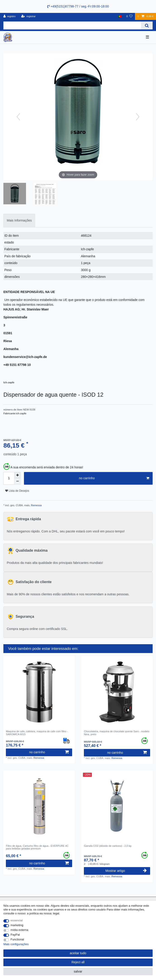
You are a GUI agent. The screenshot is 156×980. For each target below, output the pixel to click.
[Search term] (72, 25)
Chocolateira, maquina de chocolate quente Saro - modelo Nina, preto (117, 733)
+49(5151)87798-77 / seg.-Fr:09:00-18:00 (78, 6)
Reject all (78, 962)
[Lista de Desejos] (129, 16)
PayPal (15, 935)
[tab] (19, 221)
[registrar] (28, 16)
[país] (120, 16)
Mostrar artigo (126, 871)
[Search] (147, 25)
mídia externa (19, 930)
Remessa (36, 505)
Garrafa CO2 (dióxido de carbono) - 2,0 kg (108, 846)
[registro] (9, 16)
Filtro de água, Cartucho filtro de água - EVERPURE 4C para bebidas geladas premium (37, 847)
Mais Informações (19, 220)
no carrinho (114, 478)
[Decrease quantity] (17, 482)
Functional (17, 939)
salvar (78, 971)
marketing (17, 925)
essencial (17, 920)
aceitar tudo (78, 953)
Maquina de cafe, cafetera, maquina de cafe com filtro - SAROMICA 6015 (37, 733)
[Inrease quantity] (17, 475)
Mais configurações (16, 944)
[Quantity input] (9, 478)
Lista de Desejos (17, 491)
